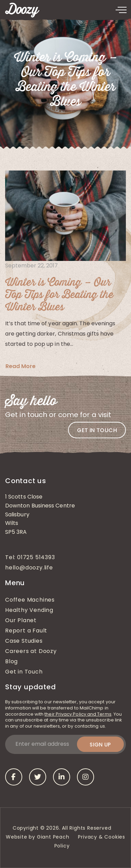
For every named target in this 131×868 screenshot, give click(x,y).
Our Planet (21, 621)
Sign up (100, 745)
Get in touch (97, 430)
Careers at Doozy (31, 652)
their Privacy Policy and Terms (78, 714)
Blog (11, 662)
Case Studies (24, 641)
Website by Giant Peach (38, 837)
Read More (21, 366)
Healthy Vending (29, 611)
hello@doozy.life (29, 568)
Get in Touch (24, 672)
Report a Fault (26, 631)
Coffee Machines (30, 600)
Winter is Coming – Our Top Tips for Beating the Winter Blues (59, 295)
